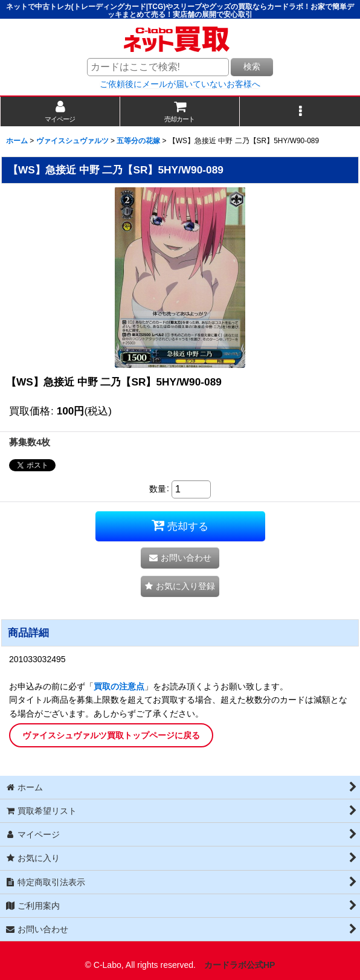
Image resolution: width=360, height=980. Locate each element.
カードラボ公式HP (240, 965)
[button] (300, 111)
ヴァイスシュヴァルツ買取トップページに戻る (111, 735)
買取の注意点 (119, 686)
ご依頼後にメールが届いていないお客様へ (180, 84)
